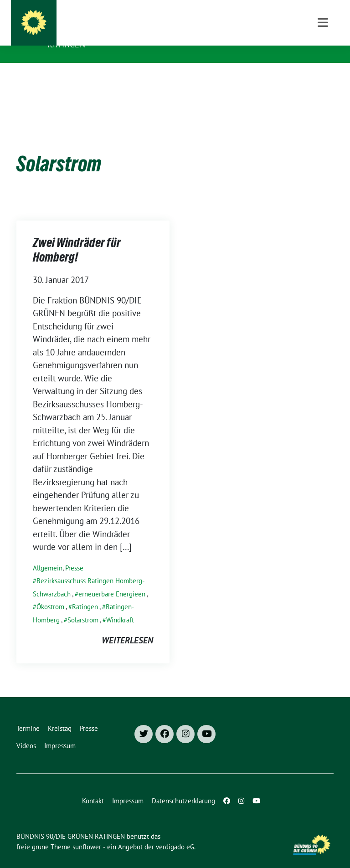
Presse (74, 554)
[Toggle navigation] (323, 77)
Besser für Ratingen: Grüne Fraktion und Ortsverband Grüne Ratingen (178, 38)
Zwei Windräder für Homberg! (77, 237)
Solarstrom (83, 606)
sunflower (87, 833)
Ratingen (85, 593)
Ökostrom (50, 593)
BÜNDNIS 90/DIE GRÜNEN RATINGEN (126, 19)
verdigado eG (175, 833)
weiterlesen (127, 626)
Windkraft (120, 606)
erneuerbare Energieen (112, 580)
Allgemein (48, 554)
